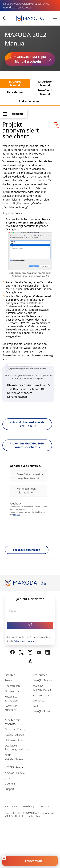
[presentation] (28, 537)
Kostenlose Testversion (11, 699)
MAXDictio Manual (45, 83)
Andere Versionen (30, 101)
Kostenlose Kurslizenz (11, 708)
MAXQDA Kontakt (15, 773)
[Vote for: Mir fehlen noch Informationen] (28, 491)
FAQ (35, 706)
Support (17, 515)
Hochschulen (12, 686)
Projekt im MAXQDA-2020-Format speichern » (27, 445)
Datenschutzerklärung (24, 641)
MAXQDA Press (42, 711)
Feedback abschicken (27, 550)
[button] (31, 476)
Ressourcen (40, 675)
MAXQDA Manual (15, 83)
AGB (7, 806)
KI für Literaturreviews (14, 757)
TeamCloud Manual (45, 92)
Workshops (39, 701)
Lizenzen (10, 675)
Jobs (7, 778)
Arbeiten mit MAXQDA (12, 722)
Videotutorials (41, 695)
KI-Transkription (14, 740)
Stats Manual (15, 92)
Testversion (33, 861)
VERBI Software (14, 767)
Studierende (12, 691)
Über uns (10, 784)
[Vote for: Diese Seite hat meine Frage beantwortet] (28, 476)
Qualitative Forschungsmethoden (17, 747)
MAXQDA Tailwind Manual (42, 688)
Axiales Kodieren (14, 735)
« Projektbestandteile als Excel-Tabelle (27, 424)
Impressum (43, 806)
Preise (8, 680)
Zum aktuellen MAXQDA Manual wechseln (28, 59)
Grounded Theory (15, 729)
